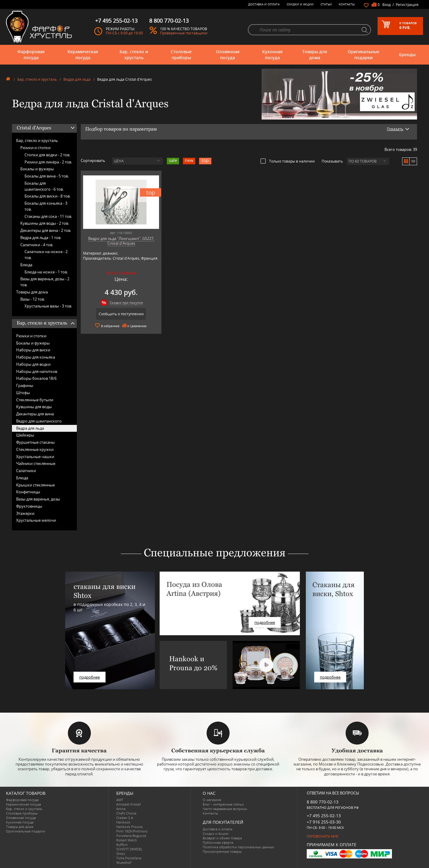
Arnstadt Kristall (129, 804)
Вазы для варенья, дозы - (45, 282)
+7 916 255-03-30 (324, 822)
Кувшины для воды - (45, 223)
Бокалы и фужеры (37, 169)
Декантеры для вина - (46, 230)
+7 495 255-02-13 (324, 816)
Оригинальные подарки (364, 55)
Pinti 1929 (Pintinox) (132, 831)
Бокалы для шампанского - (44, 186)
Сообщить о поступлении (121, 314)
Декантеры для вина (35, 414)
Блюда (26, 265)
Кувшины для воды (34, 407)
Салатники (26, 471)
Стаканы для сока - (48, 216)
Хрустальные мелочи (36, 520)
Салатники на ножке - (46, 255)
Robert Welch (127, 840)
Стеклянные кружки (35, 449)
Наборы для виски (33, 350)
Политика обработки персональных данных (238, 847)
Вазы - (33, 299)
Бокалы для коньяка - (46, 206)
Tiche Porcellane (129, 858)
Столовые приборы (181, 55)
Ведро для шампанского (39, 421)
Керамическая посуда (83, 55)
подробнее (90, 677)
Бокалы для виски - (48, 196)
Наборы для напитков (37, 371)
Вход (387, 5)
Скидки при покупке (126, 303)
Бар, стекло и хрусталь (134, 55)
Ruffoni (122, 845)
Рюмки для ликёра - (48, 162)
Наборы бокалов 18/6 (36, 378)
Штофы (23, 393)
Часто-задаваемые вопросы (225, 809)
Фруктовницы (29, 506)
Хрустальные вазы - (48, 306)
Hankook (123, 822)
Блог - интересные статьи (223, 804)
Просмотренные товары (222, 851)
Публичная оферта (218, 842)
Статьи (326, 4)
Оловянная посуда (228, 55)
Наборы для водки (33, 364)
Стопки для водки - (47, 155)
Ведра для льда (77, 79)
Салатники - (37, 245)
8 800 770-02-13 (323, 802)
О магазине (212, 800)
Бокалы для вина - (47, 176)
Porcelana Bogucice (131, 836)
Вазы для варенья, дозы (38, 499)
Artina (121, 809)
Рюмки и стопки (35, 148)
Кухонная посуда (272, 55)
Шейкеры (25, 435)
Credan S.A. (125, 818)
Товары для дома (315, 55)
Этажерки (25, 513)
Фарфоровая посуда (31, 55)
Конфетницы (28, 492)
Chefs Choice (126, 813)
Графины (25, 385)
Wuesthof (124, 862)
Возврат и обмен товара (222, 838)
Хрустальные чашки (35, 457)
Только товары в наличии (288, 161)
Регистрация (407, 5)
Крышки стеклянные (35, 485)
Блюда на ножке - (46, 272)
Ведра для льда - (41, 238)
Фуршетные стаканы (35, 442)
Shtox (121, 854)
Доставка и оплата (264, 4)
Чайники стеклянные (36, 463)
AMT (120, 800)
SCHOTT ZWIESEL (129, 849)
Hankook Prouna (129, 827)
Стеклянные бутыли (35, 400)
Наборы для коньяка (36, 357)
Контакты (347, 4)
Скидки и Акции (300, 4)
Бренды (407, 55)
